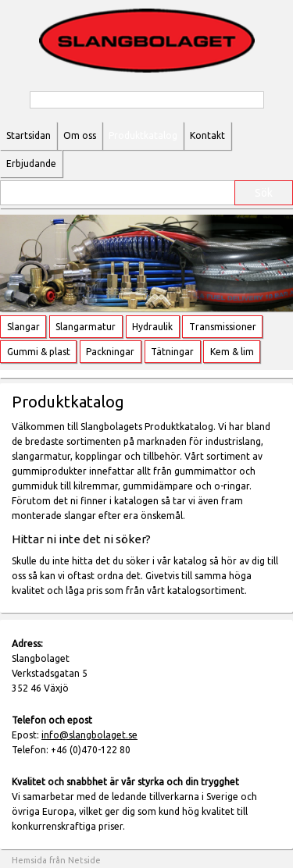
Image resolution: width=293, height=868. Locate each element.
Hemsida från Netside (56, 860)
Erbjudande (31, 164)
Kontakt (207, 135)
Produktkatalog (143, 135)
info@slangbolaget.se (89, 735)
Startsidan (29, 135)
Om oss (80, 135)
